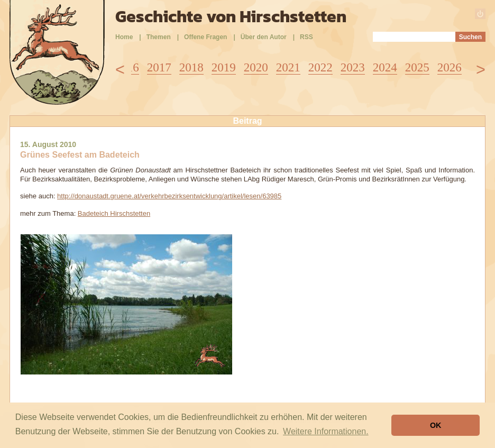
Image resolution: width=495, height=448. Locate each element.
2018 (191, 67)
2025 (417, 67)
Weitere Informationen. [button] (326, 431)
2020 (256, 67)
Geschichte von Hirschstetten (231, 16)
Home (124, 37)
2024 (385, 67)
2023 (353, 67)
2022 (320, 67)
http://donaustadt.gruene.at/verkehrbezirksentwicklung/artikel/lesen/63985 (169, 196)
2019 (224, 67)
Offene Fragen (205, 37)
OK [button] (436, 425)
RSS (306, 37)
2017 (159, 67)
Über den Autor (264, 37)
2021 (288, 67)
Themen (159, 37)
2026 (450, 67)
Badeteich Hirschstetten (114, 213)
